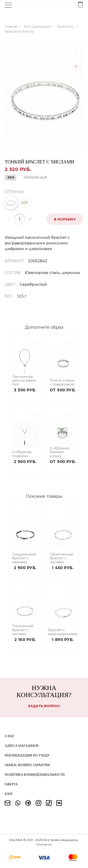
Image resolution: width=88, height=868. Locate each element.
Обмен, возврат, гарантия (27, 765)
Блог (9, 794)
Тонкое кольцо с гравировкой (62, 382)
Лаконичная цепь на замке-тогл (24, 381)
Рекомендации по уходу (27, 755)
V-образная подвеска (22, 454)
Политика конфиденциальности (35, 775)
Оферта (11, 784)
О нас (10, 736)
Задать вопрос (44, 706)
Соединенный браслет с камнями (24, 558)
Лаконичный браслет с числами (23, 630)
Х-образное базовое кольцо (60, 452)
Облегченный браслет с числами (61, 558)
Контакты (44, 844)
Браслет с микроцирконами (63, 632)
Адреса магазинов (22, 746)
